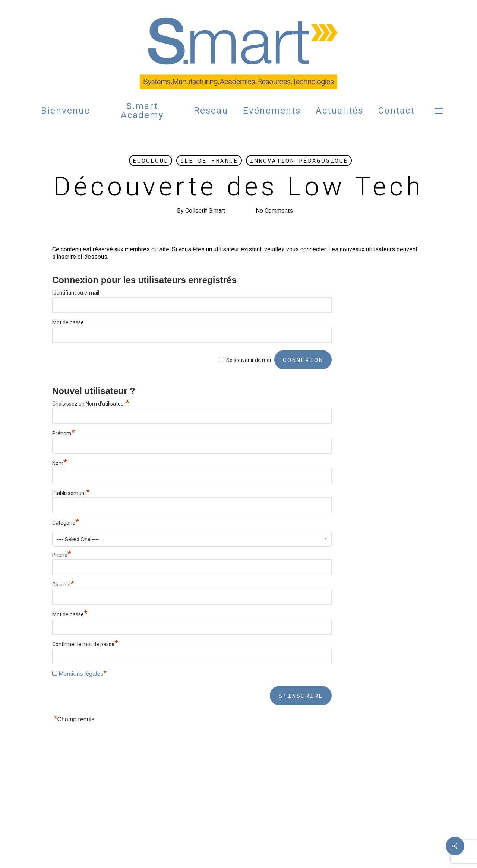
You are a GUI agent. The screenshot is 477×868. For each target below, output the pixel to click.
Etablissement (71, 493)
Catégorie (66, 523)
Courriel (63, 585)
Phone (62, 555)
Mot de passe (68, 322)
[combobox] (192, 539)
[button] (439, 111)
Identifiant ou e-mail (76, 293)
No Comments (274, 211)
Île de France (209, 160)
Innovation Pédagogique (299, 160)
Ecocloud (151, 160)
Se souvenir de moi (249, 360)
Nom (60, 463)
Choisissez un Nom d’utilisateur (91, 404)
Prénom (64, 433)
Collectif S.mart (205, 211)
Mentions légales (81, 674)
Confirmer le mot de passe (85, 644)
